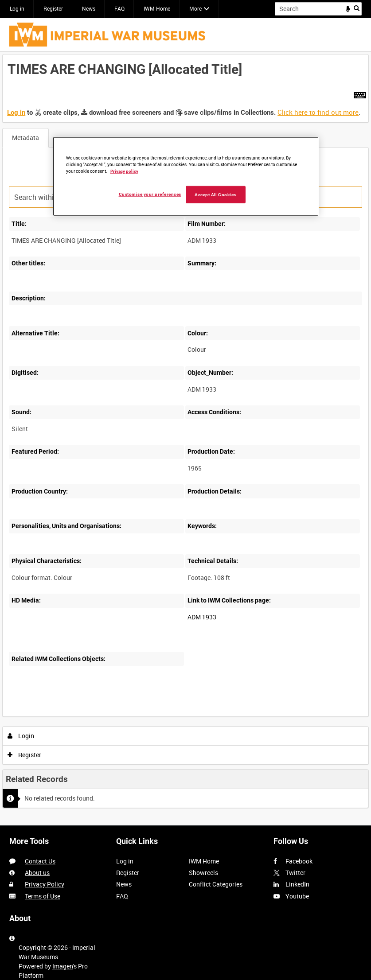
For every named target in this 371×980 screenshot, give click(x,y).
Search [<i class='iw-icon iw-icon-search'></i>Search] (357, 8)
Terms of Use (43, 896)
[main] (185, 438)
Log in (17, 8)
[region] (186, 176)
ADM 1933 (202, 617)
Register (53, 8)
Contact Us (40, 861)
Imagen (63, 966)
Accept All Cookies (215, 194)
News (89, 8)
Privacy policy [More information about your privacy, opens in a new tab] (124, 171)
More (195, 8)
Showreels (203, 873)
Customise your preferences (150, 194)
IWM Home (157, 8)
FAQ (119, 8)
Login (21, 736)
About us (37, 873)
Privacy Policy (45, 884)
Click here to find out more (318, 112)
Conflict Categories (216, 884)
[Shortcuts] (360, 93)
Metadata (25, 138)
